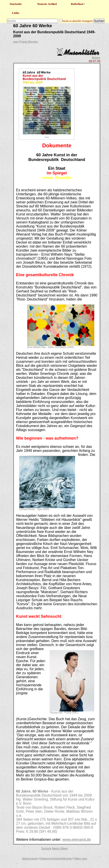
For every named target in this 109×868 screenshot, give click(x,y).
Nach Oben (60, 848)
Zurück (46, 848)
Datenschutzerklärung (56, 859)
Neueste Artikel (47, 4)
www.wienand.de (77, 840)
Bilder (96, 58)
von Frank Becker (26, 42)
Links (16, 13)
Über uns (81, 859)
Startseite (16, 4)
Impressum (30, 859)
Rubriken (78, 4)
